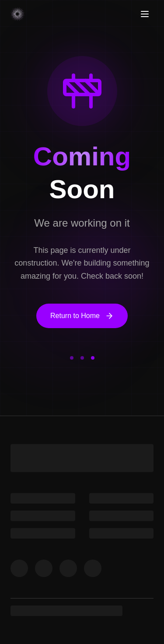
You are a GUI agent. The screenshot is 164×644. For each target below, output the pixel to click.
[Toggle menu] (145, 14)
